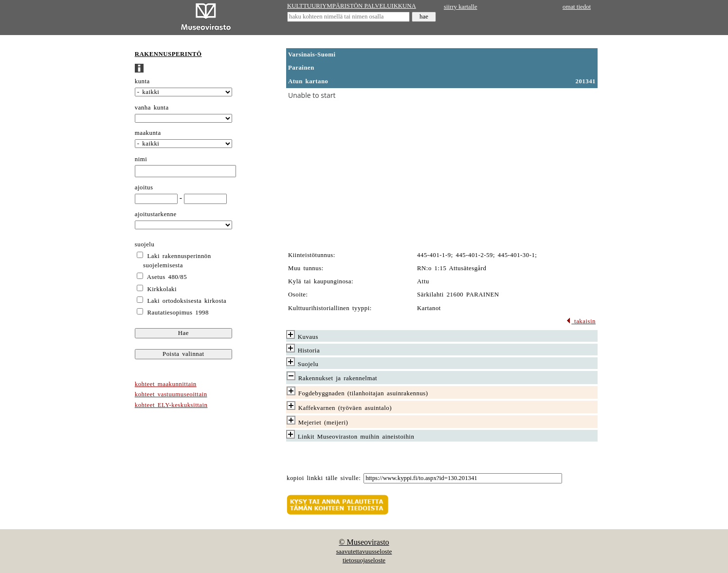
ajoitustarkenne (156, 214)
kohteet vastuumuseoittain (171, 394)
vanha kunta (152, 108)
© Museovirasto (364, 542)
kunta (142, 81)
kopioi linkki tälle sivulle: (324, 478)
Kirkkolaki (162, 289)
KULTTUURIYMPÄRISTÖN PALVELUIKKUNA (352, 6)
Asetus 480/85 (167, 277)
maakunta (148, 133)
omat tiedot (577, 7)
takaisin (581, 321)
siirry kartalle (461, 7)
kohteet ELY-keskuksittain (171, 405)
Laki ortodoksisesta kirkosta (187, 301)
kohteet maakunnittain (166, 384)
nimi (141, 159)
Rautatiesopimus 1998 (178, 313)
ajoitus (144, 187)
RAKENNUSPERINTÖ (168, 54)
